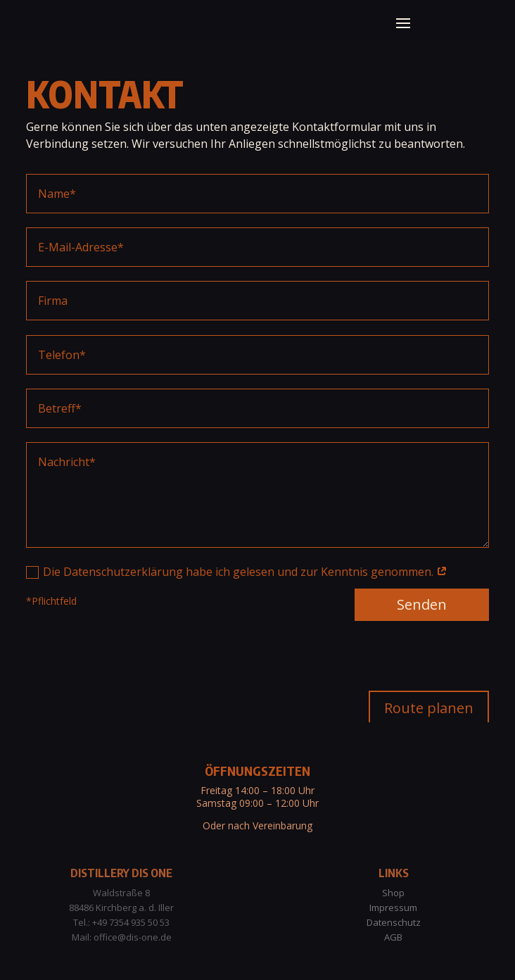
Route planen (429, 708)
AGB (393, 937)
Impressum (393, 907)
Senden (422, 657)
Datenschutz (394, 922)
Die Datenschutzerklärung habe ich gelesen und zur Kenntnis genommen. (237, 623)
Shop (393, 893)
